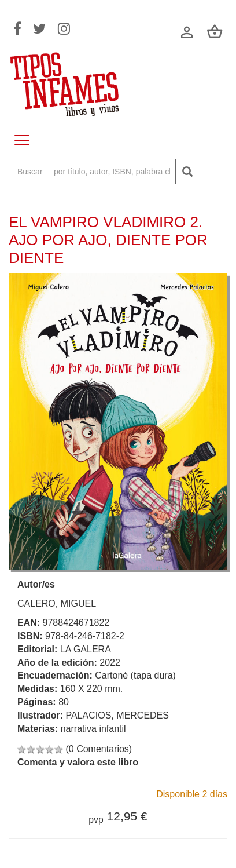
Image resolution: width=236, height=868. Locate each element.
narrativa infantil (93, 729)
